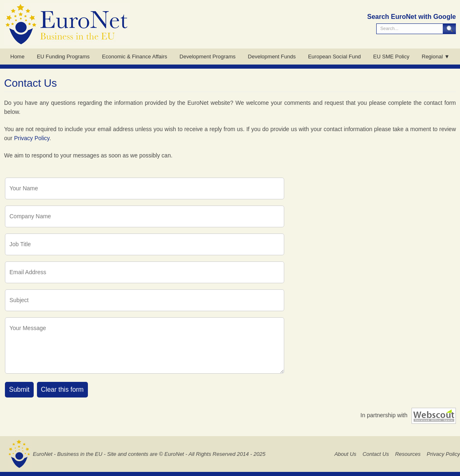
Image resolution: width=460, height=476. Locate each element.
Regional (432, 57)
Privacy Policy (32, 138)
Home (17, 57)
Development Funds (272, 57)
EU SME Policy (391, 57)
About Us (345, 454)
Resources (408, 454)
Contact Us (376, 454)
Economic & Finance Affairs (135, 57)
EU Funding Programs (63, 57)
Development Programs (208, 57)
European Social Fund (335, 57)
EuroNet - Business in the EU (68, 454)
